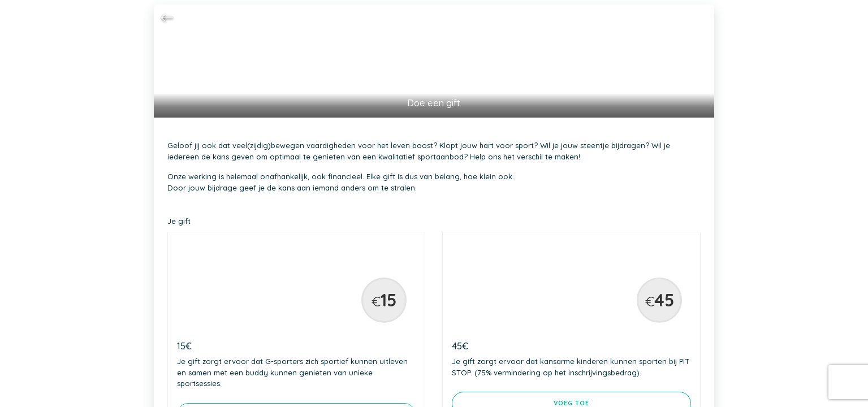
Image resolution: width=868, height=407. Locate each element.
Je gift (179, 221)
